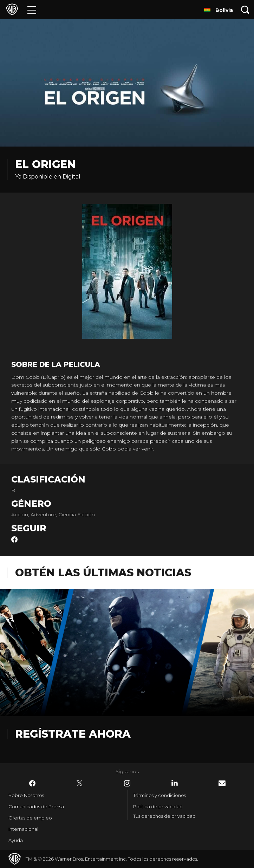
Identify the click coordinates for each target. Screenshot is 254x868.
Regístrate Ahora (73, 734)
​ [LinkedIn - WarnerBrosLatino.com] (175, 783)
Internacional (23, 829)
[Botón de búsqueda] (245, 10)
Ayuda (16, 840)
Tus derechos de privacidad (164, 816)
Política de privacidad (158, 807)
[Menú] (32, 10)
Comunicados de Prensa (36, 807)
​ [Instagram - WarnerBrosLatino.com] (127, 783)
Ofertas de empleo (30, 818)
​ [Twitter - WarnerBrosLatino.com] (80, 783)
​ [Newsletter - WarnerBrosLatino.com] (222, 783)
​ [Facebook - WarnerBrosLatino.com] (32, 783)
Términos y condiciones (159, 795)
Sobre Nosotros (26, 795)
